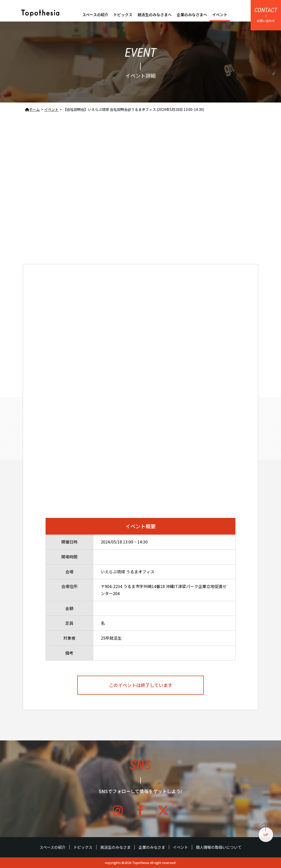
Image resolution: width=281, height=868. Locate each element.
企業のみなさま (152, 847)
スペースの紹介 (95, 15)
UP (264, 832)
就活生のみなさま (115, 847)
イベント (220, 15)
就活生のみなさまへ (155, 15)
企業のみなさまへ (192, 15)
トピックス (123, 15)
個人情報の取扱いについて (219, 847)
